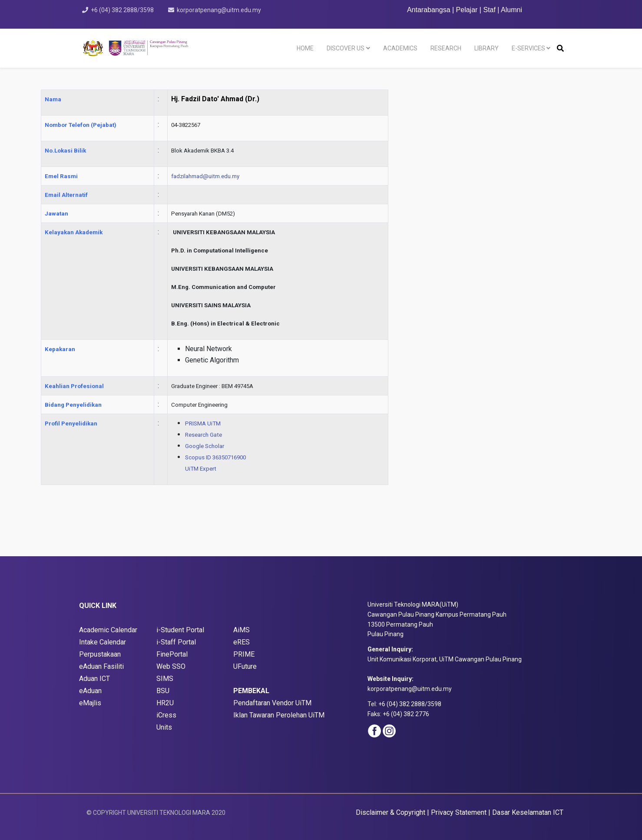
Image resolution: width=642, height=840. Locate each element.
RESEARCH (446, 48)
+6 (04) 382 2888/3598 (122, 10)
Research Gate (204, 435)
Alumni (511, 10)
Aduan (93, 691)
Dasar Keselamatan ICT (528, 812)
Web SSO (171, 666)
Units (164, 727)
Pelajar (467, 10)
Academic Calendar (108, 630)
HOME (305, 48)
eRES (242, 642)
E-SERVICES (528, 48)
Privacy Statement (459, 812)
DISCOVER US (346, 48)
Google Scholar (205, 446)
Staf (489, 10)
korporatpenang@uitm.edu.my (219, 10)
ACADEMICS (400, 48)
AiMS (242, 630)
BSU (163, 691)
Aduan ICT (94, 679)
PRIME (244, 654)
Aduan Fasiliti (103, 666)
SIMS (165, 679)
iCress (166, 715)
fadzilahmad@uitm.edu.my (205, 176)
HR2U (165, 703)
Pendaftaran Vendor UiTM (272, 703)
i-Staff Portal (176, 642)
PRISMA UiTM (203, 423)
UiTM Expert (201, 469)
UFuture (245, 666)
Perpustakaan (100, 654)
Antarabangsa (429, 10)
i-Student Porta (179, 630)
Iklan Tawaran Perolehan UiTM (279, 715)
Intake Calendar (103, 642)
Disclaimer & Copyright (390, 812)
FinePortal (172, 654)
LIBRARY (486, 48)
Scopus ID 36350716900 (215, 457)
